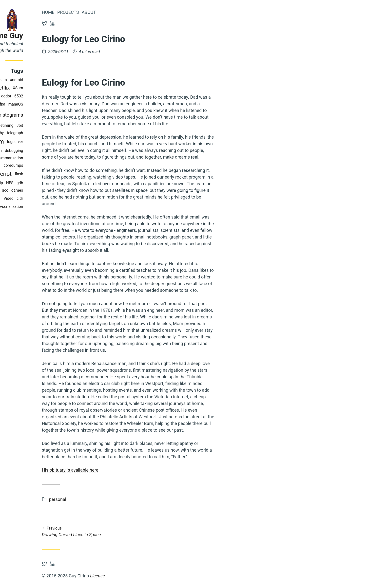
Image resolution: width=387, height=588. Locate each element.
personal (106, 499)
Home (97, 12)
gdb (68, 183)
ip (50, 183)
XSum (66, 88)
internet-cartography (35, 133)
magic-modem (43, 80)
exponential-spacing (32, 165)
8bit (68, 125)
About (137, 12)
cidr (68, 198)
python (34, 104)
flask (67, 174)
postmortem (36, 142)
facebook (37, 183)
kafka (49, 104)
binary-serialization (55, 207)
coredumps (62, 165)
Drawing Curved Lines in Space (177, 532)
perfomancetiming (46, 125)
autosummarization (55, 158)
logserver (64, 142)
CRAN (22, 80)
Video (57, 198)
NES (58, 183)
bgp (14, 142)
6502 (67, 96)
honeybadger (35, 96)
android (65, 80)
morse (27, 174)
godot (55, 96)
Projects (116, 12)
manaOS (64, 104)
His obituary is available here (119, 470)
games (66, 190)
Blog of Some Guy (40, 36)
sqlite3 (42, 198)
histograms (59, 115)
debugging (62, 151)
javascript (48, 174)
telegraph (63, 133)
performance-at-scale (29, 190)
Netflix (51, 88)
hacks (36, 88)
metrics (31, 115)
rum (47, 151)
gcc (53, 190)
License (146, 576)
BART (27, 198)
